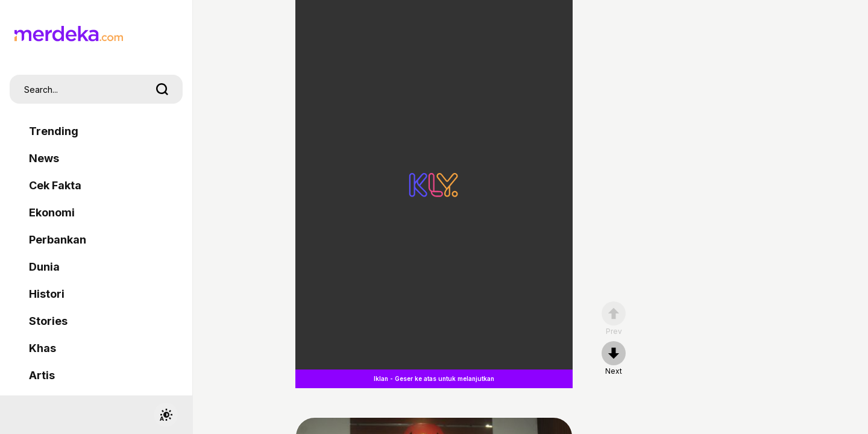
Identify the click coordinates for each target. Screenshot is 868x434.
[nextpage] (614, 359)
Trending (54, 131)
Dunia (44, 267)
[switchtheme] (166, 415)
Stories (48, 321)
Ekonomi (52, 212)
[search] (162, 89)
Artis (42, 375)
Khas (42, 348)
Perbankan (58, 240)
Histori (47, 294)
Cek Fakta (55, 185)
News (44, 158)
